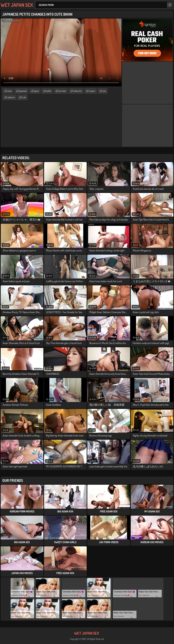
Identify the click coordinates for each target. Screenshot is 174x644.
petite (49, 91)
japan (36, 91)
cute (24, 97)
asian (10, 91)
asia (104, 91)
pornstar (62, 91)
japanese (23, 91)
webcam (11, 97)
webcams (78, 91)
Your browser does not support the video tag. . (61, 52)
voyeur (92, 91)
